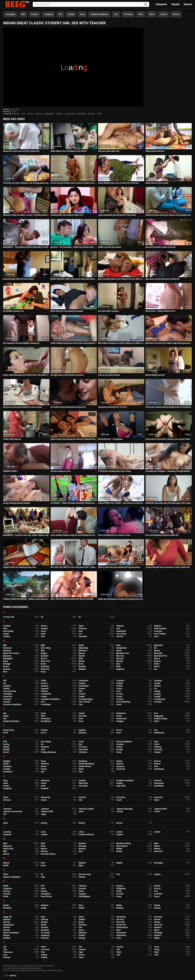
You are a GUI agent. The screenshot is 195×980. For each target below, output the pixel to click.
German (157, 761)
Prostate (120, 894)
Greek (81, 769)
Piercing (7, 891)
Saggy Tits (8, 917)
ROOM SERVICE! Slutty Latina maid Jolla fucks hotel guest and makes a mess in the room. (74, 279)
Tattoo (152, 14)
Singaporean (8, 925)
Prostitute (158, 894)
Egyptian (82, 730)
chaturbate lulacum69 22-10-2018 (112, 407)
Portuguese (46, 894)
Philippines (121, 889)
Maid (156, 843)
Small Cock (121, 925)
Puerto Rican (46, 896)
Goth (156, 766)
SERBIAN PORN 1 (11, 471)
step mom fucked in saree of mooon (161, 247)
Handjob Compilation (99, 14)
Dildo (43, 716)
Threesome (8, 952)
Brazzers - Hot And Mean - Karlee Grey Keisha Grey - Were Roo (74, 247)
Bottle (156, 664)
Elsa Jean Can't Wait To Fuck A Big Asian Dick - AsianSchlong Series (74, 567)
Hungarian (7, 788)
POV (43, 886)
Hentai (44, 783)
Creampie (7, 699)
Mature (157, 846)
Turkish (44, 957)
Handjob (82, 781)
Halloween (45, 781)
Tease (156, 947)
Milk (23, 14)
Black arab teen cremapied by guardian (67, 311)
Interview (7, 800)
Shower (157, 922)
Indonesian (45, 797)
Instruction (121, 797)
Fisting (119, 747)
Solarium (45, 927)
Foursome (158, 750)
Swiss (119, 938)
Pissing (44, 891)
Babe (118, 645)
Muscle (6, 854)
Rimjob (157, 905)
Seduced (7, 919)
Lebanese (7, 835)
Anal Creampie (160, 628)
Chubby (71, 14)
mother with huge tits (12, 439)
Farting (6, 744)
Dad (60, 14)
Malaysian (7, 846)
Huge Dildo (121, 786)
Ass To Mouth (160, 634)
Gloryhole (7, 766)
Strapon (6, 935)
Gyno (81, 772)
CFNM (43, 681)
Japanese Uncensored (12, 811)
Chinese (157, 686)
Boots (81, 664)
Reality (6, 905)
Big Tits (44, 659)
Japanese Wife (47, 811)
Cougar (44, 696)
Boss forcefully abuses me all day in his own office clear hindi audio (121, 279)
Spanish (6, 930)
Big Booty (7, 656)
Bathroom (83, 651)
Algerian (158, 626)
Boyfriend (45, 666)
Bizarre (157, 659)
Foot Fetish (83, 750)
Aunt (43, 636)
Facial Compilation (124, 742)
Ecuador (44, 730)
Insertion (82, 797)
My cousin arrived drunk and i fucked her (162, 279)
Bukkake (82, 669)
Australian (83, 636)
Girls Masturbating (86, 764)
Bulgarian (120, 669)
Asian (99, 114)
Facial (81, 742)
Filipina (6, 747)
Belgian (44, 653)
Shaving (6, 922)
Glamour (120, 764)
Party (43, 889)
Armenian (158, 631)
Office (6, 874)
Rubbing (120, 908)
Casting (82, 683)
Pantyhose (8, 889)
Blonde (82, 661)
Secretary (158, 917)
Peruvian (82, 889)
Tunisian (7, 957)
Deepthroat (82, 114)
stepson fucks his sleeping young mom (19, 567)
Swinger (82, 938)
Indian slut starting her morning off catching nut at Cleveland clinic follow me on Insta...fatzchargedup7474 (121, 599)
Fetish (157, 744)
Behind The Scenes (11, 653)
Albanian (120, 626)
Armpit (6, 634)
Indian (6, 797)
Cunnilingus (10, 14)
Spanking (45, 930)
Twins (81, 957)
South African (122, 927)
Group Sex (121, 769)
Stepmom (83, 933)
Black (5, 661)
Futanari (157, 752)
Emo (156, 730)
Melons (44, 849)
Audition (7, 636)
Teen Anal (45, 950)
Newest (188, 4)
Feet (80, 744)
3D (42, 617)
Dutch (156, 721)
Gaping (119, 761)
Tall (5, 947)
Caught (157, 683)
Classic (16, 114)
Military (157, 849)
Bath (43, 651)
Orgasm (157, 874)
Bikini (81, 659)
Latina (81, 832)
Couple (82, 696)
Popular (175, 4)
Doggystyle (49, 114)
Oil (42, 874)
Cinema (82, 689)
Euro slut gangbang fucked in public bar (162, 535)
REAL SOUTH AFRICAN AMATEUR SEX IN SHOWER (72, 599)
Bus (156, 669)
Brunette (7, 669)
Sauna (81, 917)
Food (43, 750)
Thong (157, 950)
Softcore (7, 927)
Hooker (6, 786)
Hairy (82, 14)
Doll (5, 719)
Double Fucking (160, 719)
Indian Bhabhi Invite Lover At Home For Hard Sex (118, 183)
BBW (43, 645)
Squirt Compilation (11, 933)
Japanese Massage (124, 809)
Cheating (45, 686)
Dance (43, 713)
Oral (118, 874)
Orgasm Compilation (12, 877)
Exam (119, 733)
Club (81, 691)
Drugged (120, 721)
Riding (119, 905)
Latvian (119, 832)
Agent (81, 626)
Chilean (119, 686)
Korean (119, 823)
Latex (43, 832)
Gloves (44, 766)
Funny (119, 752)
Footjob (119, 750)
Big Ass (82, 653)
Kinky (5, 823)
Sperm (81, 930)
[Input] (91, 4)
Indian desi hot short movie (157, 183)
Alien (5, 628)
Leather (157, 832)
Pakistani (82, 886)
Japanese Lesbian (86, 809)
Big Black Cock (123, 653)
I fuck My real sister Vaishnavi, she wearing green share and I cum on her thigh (26, 183)
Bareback (7, 651)
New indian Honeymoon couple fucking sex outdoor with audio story (121, 343)
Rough (44, 908)
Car (5, 683)
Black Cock (46, 661)
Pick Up (157, 889)
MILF (5, 843)
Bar (155, 648)
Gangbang (49, 14)
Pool (156, 891)
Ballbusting (83, 648)
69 (80, 617)
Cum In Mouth (84, 702)
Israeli (119, 800)
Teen (23, 114)
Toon (5, 955)
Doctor (119, 716)
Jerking (119, 811)
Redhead (45, 905)
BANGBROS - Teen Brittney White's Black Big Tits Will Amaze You (26, 247)
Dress (81, 721)
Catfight (120, 683)
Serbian (82, 919)
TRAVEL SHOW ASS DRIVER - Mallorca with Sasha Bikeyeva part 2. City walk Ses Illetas (26, 599)
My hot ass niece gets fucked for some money (22, 407)
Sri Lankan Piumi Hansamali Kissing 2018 (68, 407)
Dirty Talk (83, 716)
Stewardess (121, 933)
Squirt (157, 930)
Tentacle (82, 950)
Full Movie (128, 14)
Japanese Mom (160, 809)
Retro (141, 14)
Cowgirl (157, 696)
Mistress (45, 851)
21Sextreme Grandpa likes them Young (114, 471)
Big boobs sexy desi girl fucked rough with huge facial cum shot (169, 343)
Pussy (30, 114)
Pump (119, 896)
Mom (81, 851)
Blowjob (120, 661)
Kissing (44, 823)
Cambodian (83, 681)
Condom (82, 694)
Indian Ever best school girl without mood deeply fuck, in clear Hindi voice (169, 215)
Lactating (7, 832)
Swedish (7, 938)
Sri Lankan (45, 933)
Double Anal (121, 719)
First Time (83, 747)
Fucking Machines (48, 752)
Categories (161, 4)
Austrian (120, 636)
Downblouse (46, 721)
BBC (5, 645)
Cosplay (157, 694)
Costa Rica (8, 696)
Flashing (158, 747)
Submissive (121, 935)
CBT (5, 681)
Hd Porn (13, 976)
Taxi (80, 947)
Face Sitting (46, 742)
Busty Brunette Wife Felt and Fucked (18, 279)
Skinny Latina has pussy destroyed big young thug (119, 567)
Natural (6, 863)
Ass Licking (121, 634)
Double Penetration (11, 721)
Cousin (119, 696)
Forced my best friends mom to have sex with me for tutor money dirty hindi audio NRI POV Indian (74, 183)
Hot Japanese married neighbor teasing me (21, 343)
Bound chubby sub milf (155, 375)
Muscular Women (48, 854)
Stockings (158, 933)
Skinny (44, 925)
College (157, 691)
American (83, 628)
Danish (81, 713)
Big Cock (120, 656)
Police (81, 891)
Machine (82, 843)
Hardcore (39, 114)
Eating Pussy (9, 730)
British (157, 666)
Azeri (156, 636)
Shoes (81, 922)
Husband (45, 788)
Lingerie (120, 835)
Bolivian (157, 661)
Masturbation (122, 846)
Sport (119, 930)
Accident (7, 626)
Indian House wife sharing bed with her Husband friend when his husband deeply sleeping (74, 439)
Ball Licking (46, 648)
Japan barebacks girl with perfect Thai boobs (117, 215)
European (83, 733)
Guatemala (8, 772)
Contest (164, 14)
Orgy (43, 877)
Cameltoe (120, 681)
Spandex (158, 927)
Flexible (6, 750)
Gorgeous (120, 766)
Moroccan (158, 851)
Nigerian (82, 863)
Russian (157, 908)
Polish (119, 891)
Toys (118, 955)
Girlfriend (45, 764)
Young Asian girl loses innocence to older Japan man (168, 567)
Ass (80, 634)
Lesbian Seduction (86, 835)
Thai (118, 950)
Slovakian (83, 925)
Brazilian (82, 666)
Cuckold (7, 702)
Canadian (158, 681)
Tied (43, 952)
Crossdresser (160, 699)
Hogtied (120, 783)
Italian (157, 800)
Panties (157, 886)
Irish (80, 800)
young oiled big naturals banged (17, 503)
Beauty (157, 651)
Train (156, 955)
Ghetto (6, 764)
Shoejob (44, 922)
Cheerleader (84, 686)
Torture (82, 955)
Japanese (45, 809)
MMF (43, 843)
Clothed (44, 691)
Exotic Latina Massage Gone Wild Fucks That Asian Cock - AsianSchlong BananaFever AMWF (26, 375)
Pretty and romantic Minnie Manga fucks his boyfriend (168, 407)
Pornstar (7, 894)
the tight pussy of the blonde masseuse (67, 375)
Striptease (45, 935)
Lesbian (44, 835)
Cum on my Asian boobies (109, 375)
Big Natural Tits (161, 656)
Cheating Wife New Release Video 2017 (67, 215)
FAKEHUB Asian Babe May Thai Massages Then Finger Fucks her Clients (169, 503)
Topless (44, 955)
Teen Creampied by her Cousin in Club (114, 535)
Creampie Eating (85, 699)
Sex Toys (120, 919)
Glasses (157, 764)
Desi (156, 713)
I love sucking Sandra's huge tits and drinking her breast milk (74, 535)
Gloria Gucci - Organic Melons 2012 (160, 311)
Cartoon (44, 683)
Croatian (120, 699)
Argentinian (121, 631)
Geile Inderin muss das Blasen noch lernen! (69, 151)
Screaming (121, 917)
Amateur (59, 114)
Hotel (43, 786)
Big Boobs (158, 653)
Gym (43, 772)
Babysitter (158, 645)
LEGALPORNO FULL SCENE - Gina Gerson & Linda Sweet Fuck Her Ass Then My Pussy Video (121, 503)
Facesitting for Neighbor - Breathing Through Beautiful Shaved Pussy (169, 471)
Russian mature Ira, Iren (60, 471)
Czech (119, 704)
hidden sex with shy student (110, 247)
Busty (43, 672)
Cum (116, 14)
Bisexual (120, 659)
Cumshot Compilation (12, 704)
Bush (5, 672)
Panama (120, 886)
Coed (118, 691)
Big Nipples (8, 659)
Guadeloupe (159, 769)
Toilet (156, 952)
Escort (44, 733)
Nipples (119, 863)
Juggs (43, 814)
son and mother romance (108, 311)
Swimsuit (45, 938)
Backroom (7, 648)
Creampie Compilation (50, 699)
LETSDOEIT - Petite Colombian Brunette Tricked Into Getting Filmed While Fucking (74, 503)
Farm (156, 742)
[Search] (145, 5)
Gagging (7, 761)
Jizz (5, 814)
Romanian (7, 908)
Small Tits (158, 925)
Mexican (82, 849)
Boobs (43, 664)
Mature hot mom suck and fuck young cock (21, 151)
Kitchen (176, 14)
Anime (44, 631)
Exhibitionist (159, 733)
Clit (155, 689)
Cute (81, 704)
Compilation (46, 694)
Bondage (7, 664)
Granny (44, 769)
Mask (43, 846)
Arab (81, 631)
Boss (118, 664)
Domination (46, 719)
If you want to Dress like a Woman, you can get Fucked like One (169, 439)
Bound (6, 666)
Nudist (6, 865)
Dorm (81, 719)
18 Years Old (8, 617)
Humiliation (159, 786)
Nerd (43, 863)
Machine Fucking (123, 843)
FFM (5, 742)
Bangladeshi (122, 648)
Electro (119, 730)
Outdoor (82, 877)
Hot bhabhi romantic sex (13, 311)
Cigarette (45, 689)
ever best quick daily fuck (109, 151)
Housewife (83, 786)
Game (43, 761)
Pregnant (82, 894)
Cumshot (158, 702)
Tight (81, 952)
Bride (118, 666)
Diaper (6, 716)
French (6, 752)
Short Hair (121, 922)
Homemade (70, 114)
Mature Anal (8, 849)
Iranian (44, 800)
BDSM (81, 645)
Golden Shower (85, 766)
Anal (118, 628)
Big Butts (45, 656)
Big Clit (82, 656)
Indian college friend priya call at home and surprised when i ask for (74, 343)
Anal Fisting (8, 631)
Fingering (45, 747)
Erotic (6, 733)
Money (119, 851)
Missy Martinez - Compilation (110, 439)
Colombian (8, 694)
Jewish (157, 811)
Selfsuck (45, 919)
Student (91, 114)
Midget (119, 849)
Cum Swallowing (123, 702)
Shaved (157, 919)
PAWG (6, 886)
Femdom (35, 14)
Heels (6, 783)
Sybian (157, 938)
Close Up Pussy (10, 691)
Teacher (120, 947)
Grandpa (7, 769)
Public (6, 896)
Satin (43, 917)
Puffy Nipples (84, 896)
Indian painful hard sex (155, 151)
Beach (119, 651)
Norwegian (159, 863)
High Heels (83, 783)
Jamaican (7, 809)
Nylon (81, 865)
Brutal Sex (45, 669)
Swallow (158, 935)
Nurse (43, 865)
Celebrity (7, 686)
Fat (42, 744)
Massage (82, 846)
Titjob (119, 952)
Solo (80, 927)
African (44, 626)
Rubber (82, 908)
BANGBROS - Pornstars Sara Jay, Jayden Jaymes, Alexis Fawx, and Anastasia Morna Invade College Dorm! (26, 535)
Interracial (158, 797)
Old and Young (85, 874)
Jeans (81, 811)
